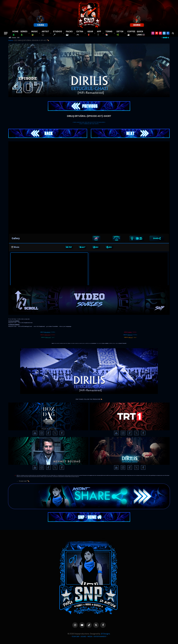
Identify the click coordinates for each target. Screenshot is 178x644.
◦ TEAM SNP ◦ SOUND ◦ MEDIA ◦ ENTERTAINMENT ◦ (89, 636)
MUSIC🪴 (35, 33)
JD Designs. (106, 634)
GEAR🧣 (90, 33)
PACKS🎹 (69, 33)
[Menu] (6, 33)
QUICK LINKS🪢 (141, 33)
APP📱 (99, 33)
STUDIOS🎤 (57, 33)
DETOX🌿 (120, 33)
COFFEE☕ (131, 33)
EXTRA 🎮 (80, 33)
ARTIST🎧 (45, 33)
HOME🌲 (15, 33)
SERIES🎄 (24, 33)
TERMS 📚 (109, 33)
